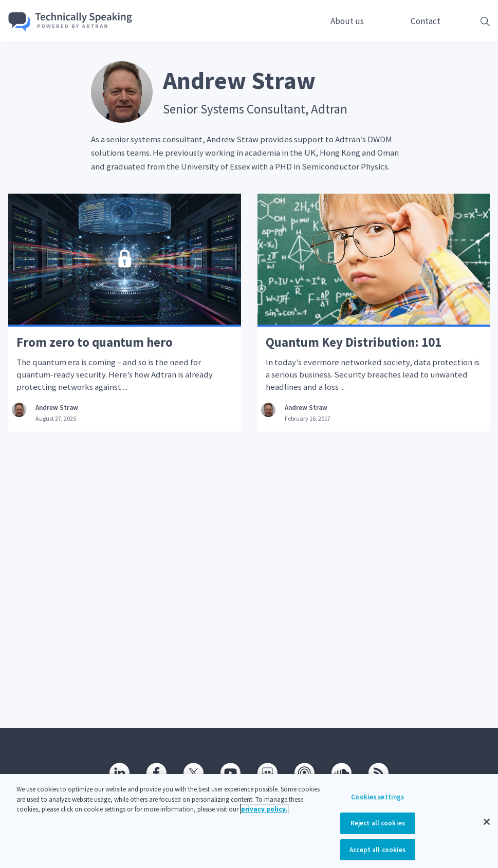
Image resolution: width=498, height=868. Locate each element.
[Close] (487, 830)
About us (347, 21)
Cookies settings (377, 805)
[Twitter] (194, 773)
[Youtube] (231, 773)
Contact (426, 21)
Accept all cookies (377, 857)
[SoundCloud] (342, 773)
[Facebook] (157, 773)
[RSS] (379, 773)
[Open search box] (469, 21)
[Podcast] (305, 773)
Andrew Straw (57, 408)
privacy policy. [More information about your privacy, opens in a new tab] (264, 817)
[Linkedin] (120, 773)
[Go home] (70, 22)
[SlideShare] (268, 773)
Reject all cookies (378, 831)
